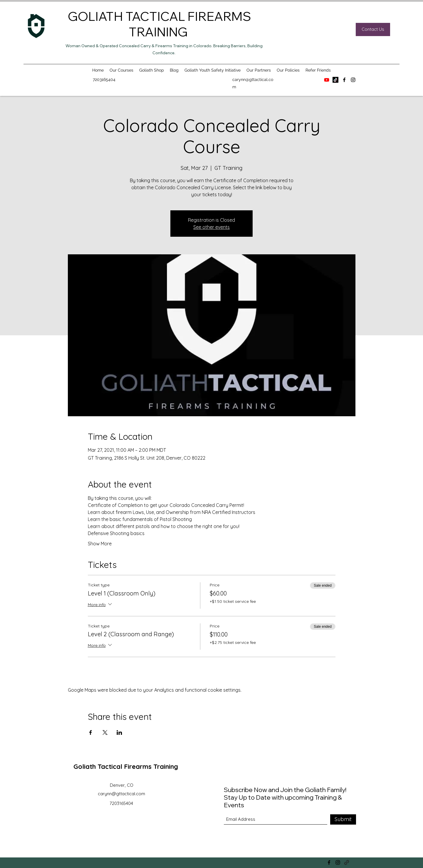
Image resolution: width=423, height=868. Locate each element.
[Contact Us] (373, 29)
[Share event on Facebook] (91, 732)
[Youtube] (327, 80)
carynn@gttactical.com (121, 794)
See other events (211, 227)
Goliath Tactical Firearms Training (126, 767)
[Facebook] (344, 80)
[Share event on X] (105, 732)
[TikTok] (335, 80)
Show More (100, 544)
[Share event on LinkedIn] (119, 732)
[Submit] (343, 819)
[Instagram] (353, 80)
